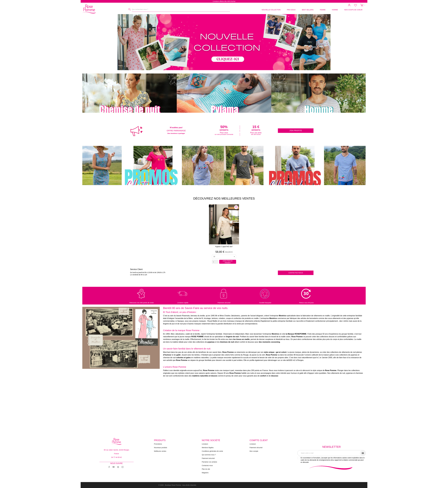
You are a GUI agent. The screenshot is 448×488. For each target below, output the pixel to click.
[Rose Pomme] (90, 9)
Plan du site (206, 469)
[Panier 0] (363, 5)
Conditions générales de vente (212, 451)
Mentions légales (208, 448)
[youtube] (114, 467)
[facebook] (109, 467)
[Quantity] (215, 262)
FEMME (323, 10)
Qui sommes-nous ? (209, 455)
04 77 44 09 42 (116, 457)
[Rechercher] (130, 9)
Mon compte (254, 451)
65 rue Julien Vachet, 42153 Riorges (116, 450)
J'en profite (296, 131)
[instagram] (123, 467)
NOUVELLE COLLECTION (271, 10)
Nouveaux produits (161, 448)
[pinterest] (118, 467)
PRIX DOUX (291, 10)
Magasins (205, 473)
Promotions (158, 444)
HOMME (335, 10)
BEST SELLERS (308, 10)
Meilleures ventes (160, 451)
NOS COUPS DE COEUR (353, 10)
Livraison (205, 444)
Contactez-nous (296, 273)
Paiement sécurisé (208, 458)
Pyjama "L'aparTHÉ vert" (224, 247)
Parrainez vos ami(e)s (209, 462)
